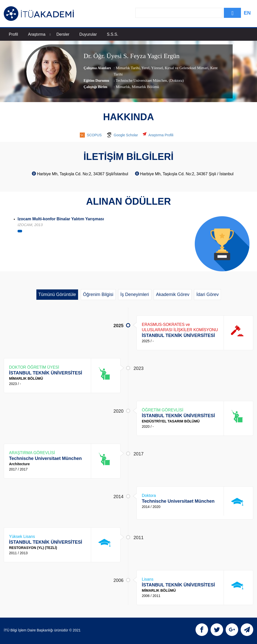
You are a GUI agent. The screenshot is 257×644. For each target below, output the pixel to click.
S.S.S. (113, 34)
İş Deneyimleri (135, 294)
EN (247, 13)
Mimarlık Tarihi (128, 68)
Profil (13, 34)
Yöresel (157, 68)
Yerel (145, 68)
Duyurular (88, 34)
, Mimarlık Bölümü (145, 87)
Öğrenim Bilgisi (98, 294)
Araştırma (39, 34)
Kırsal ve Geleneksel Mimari (186, 68)
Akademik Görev (173, 294)
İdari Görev (207, 294)
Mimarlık (123, 87)
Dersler (63, 34)
